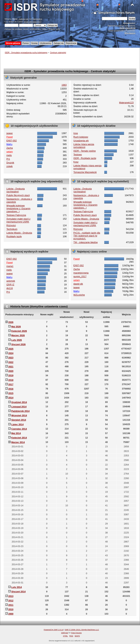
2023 (11, 358)
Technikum (12, 229)
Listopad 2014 (19, 407)
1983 (64, 85)
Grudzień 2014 (19, 402)
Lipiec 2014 (17, 425)
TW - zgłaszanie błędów (86, 242)
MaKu (9, 144)
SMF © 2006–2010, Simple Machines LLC (82, 630)
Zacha (10, 148)
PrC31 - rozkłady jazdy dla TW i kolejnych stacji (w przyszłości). (87, 236)
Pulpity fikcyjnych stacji (18, 195)
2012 (11, 601)
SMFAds (65, 633)
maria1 (10, 266)
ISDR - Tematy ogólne (85, 151)
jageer (10, 133)
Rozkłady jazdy (14, 237)
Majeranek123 (126, 103)
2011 (11, 605)
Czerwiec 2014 (19, 429)
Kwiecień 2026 (19, 331)
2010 (11, 609)
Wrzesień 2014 (19, 416)
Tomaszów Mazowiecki (85, 172)
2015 (11, 393)
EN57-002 (12, 141)
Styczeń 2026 (18, 344)
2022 (11, 362)
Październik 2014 (20, 411)
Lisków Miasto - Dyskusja (19, 233)
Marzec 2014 (18, 442)
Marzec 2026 (18, 335)
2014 (11, 398)
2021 (11, 367)
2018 (11, 380)
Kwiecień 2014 (19, 438)
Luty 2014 (16, 587)
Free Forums (76, 633)
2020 (11, 371)
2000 (11, 614)
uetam (10, 152)
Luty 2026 (16, 340)
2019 (11, 376)
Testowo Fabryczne (16, 215)
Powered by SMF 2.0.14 (54, 630)
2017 (11, 385)
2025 (11, 349)
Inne (76, 133)
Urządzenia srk (81, 141)
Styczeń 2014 (18, 592)
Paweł (10, 137)
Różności (11, 226)
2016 (11, 389)
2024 (11, 353)
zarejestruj (37, 19)
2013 (11, 596)
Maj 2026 (16, 327)
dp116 (10, 288)
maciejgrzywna (81, 273)
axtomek (11, 281)
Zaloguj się (24, 19)
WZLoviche (79, 295)
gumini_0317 (80, 277)
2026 (11, 322)
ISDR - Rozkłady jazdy (85, 158)
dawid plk (78, 284)
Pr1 (8, 159)
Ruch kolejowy (81, 137)
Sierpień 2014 (19, 420)
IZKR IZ (10, 285)
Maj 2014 (16, 433)
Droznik (10, 163)
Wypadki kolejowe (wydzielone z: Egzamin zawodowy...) (18, 209)
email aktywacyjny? (33, 22)
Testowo (78, 155)
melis (9, 155)
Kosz (76, 162)
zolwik (10, 166)
